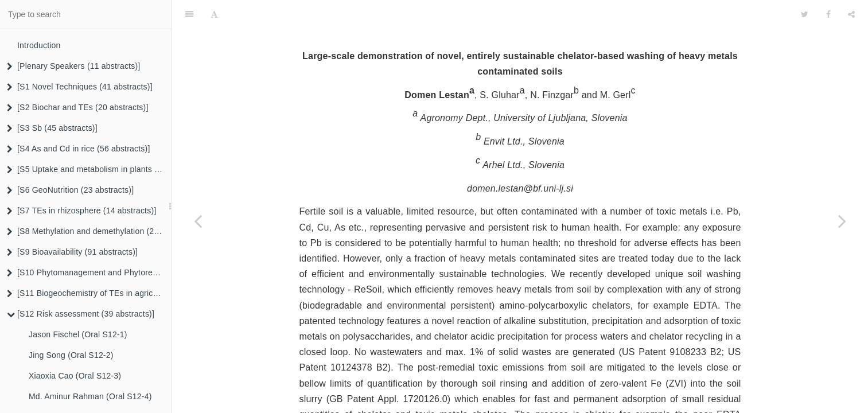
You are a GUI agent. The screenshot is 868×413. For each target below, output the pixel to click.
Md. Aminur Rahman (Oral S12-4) (90, 396)
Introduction (39, 45)
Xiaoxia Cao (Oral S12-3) (75, 376)
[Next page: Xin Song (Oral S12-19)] (842, 221)
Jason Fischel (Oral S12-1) (78, 334)
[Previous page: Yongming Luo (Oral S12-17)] (198, 221)
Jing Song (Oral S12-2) (71, 355)
